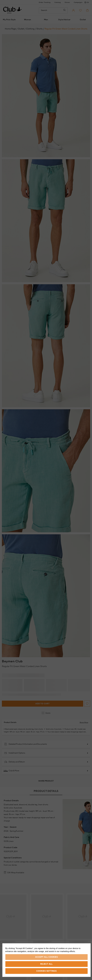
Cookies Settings (46, 971)
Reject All (46, 964)
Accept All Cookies (46, 957)
